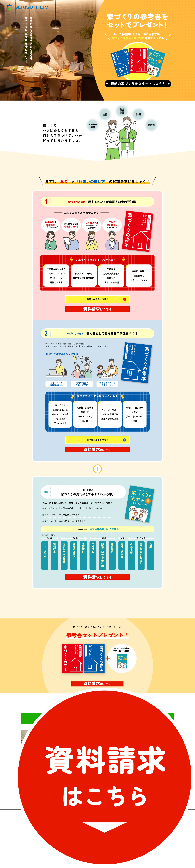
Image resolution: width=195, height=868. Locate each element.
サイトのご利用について (67, 849)
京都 (108, 762)
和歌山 (153, 775)
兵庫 (153, 750)
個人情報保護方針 (131, 849)
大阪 (108, 750)
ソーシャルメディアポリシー (101, 849)
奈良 (108, 775)
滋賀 (153, 762)
